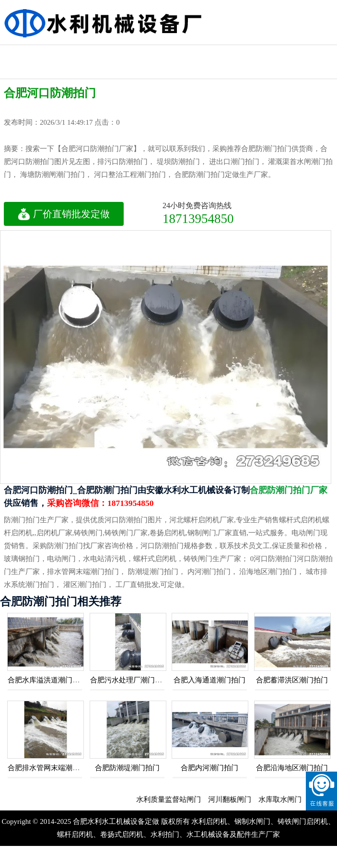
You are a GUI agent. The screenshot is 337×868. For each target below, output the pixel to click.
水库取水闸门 (285, 799)
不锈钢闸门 (311, 53)
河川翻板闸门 (234, 799)
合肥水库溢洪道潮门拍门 (47, 680)
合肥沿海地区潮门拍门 (292, 768)
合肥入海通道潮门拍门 (209, 680)
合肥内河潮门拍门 (209, 768)
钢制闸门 (24, 70)
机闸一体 (215, 53)
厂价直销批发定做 (64, 214)
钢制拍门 (24, 53)
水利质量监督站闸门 (173, 799)
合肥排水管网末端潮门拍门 (51, 768)
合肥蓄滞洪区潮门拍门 (292, 680)
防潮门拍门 (263, 53)
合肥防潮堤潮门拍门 (127, 768)
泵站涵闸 (167, 53)
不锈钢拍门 (72, 53)
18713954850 (198, 218)
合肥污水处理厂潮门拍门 (130, 680)
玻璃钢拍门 (120, 53)
